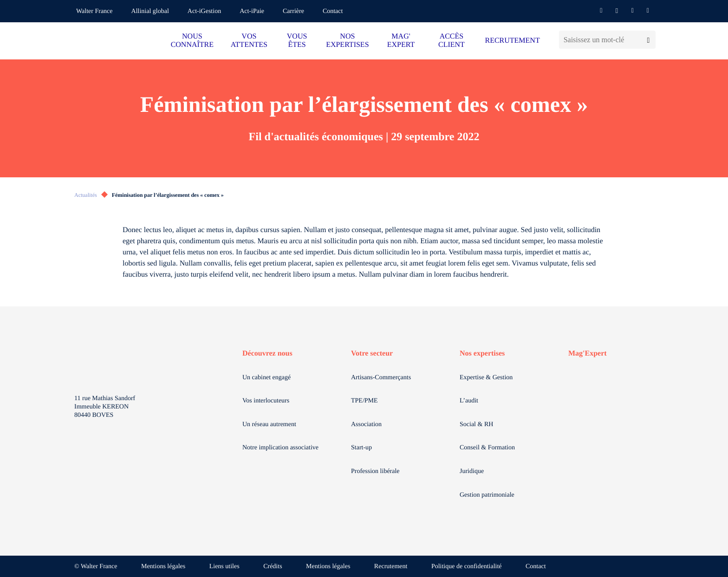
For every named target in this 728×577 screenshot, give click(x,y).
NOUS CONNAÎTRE (192, 41)
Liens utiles (224, 567)
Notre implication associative (280, 448)
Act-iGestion (204, 11)
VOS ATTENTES (249, 41)
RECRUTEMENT (512, 41)
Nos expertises (482, 353)
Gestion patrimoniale (487, 495)
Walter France (94, 11)
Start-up (361, 448)
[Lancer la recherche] (648, 40)
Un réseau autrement (269, 425)
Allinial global (150, 11)
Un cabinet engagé (266, 378)
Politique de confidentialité (467, 567)
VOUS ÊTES (297, 41)
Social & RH (476, 425)
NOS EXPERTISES (347, 41)
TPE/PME (364, 401)
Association (366, 425)
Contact (333, 11)
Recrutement (391, 567)
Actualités (86, 195)
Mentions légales (163, 567)
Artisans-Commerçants (381, 378)
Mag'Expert (588, 353)
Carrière (293, 11)
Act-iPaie (252, 11)
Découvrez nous (267, 353)
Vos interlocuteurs (266, 401)
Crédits (273, 567)
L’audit (469, 401)
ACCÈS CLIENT (452, 41)
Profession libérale (375, 471)
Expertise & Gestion (486, 378)
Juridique (472, 471)
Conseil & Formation (487, 448)
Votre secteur (372, 353)
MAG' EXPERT (401, 41)
